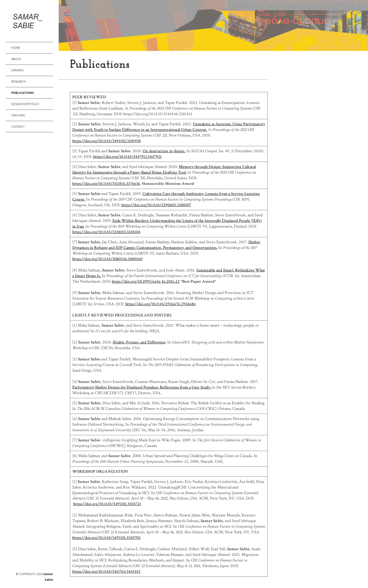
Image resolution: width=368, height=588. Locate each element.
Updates (17, 70)
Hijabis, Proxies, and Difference (139, 342)
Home (16, 48)
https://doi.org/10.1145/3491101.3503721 (107, 504)
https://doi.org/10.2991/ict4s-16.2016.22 (146, 281)
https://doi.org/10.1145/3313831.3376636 (106, 184)
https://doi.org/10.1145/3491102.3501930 (107, 141)
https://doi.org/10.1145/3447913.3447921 (127, 157)
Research (19, 81)
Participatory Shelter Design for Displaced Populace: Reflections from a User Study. (142, 387)
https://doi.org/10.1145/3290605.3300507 (156, 205)
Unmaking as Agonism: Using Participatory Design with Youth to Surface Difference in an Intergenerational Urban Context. (169, 127)
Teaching (18, 115)
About (16, 59)
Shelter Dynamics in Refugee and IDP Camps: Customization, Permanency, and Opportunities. (166, 245)
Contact (18, 126)
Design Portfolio (25, 104)
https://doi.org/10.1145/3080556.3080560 (107, 259)
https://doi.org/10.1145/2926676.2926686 (161, 304)
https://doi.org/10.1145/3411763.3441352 (106, 571)
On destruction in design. (164, 151)
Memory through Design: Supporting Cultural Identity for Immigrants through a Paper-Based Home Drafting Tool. (164, 170)
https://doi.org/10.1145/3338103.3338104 (106, 232)
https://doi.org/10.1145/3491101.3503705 (106, 538)
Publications (23, 93)
